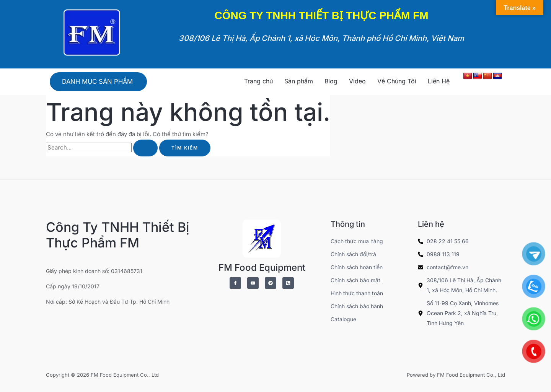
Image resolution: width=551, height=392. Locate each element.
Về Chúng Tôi (397, 81)
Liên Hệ (439, 81)
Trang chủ (258, 81)
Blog (331, 81)
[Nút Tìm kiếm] (145, 149)
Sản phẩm (299, 81)
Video (357, 81)
